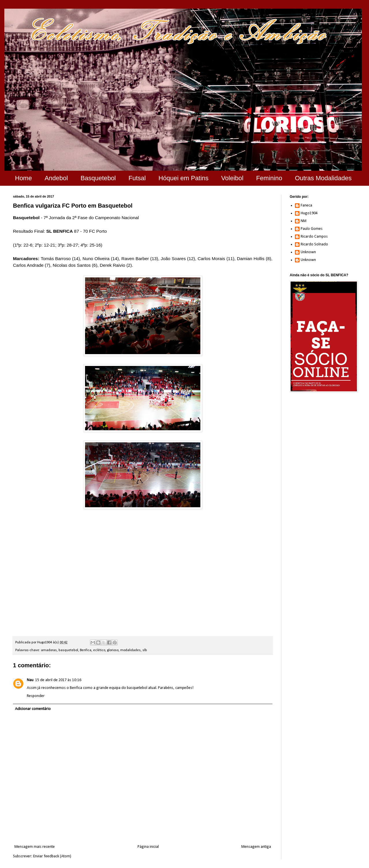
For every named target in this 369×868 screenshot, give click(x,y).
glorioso (113, 650)
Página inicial (148, 847)
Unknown (308, 252)
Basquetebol (98, 178)
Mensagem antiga (256, 847)
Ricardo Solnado (314, 244)
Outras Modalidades (323, 178)
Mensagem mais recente (35, 847)
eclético (99, 650)
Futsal (137, 178)
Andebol (56, 178)
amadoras (49, 650)
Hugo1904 (309, 213)
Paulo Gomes (312, 229)
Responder (36, 696)
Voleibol (232, 178)
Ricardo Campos (314, 237)
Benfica (86, 650)
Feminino (269, 178)
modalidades (130, 650)
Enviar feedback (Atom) (52, 856)
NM (304, 221)
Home (23, 178)
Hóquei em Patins (184, 178)
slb (145, 650)
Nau (30, 680)
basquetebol (68, 650)
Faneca (306, 205)
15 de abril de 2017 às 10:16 (58, 680)
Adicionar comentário (33, 709)
